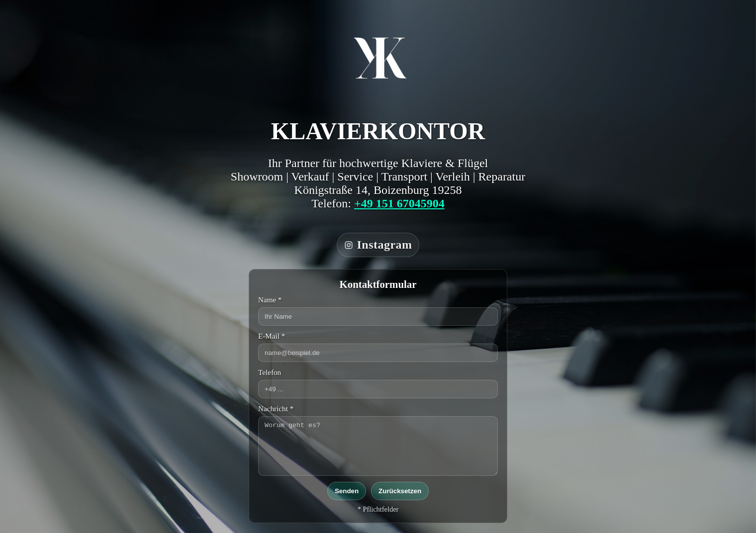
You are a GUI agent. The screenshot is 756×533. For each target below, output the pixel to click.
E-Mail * (272, 336)
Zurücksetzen (400, 491)
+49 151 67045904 (399, 203)
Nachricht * (276, 408)
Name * (270, 300)
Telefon (270, 372)
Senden (347, 491)
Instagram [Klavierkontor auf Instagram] (378, 245)
